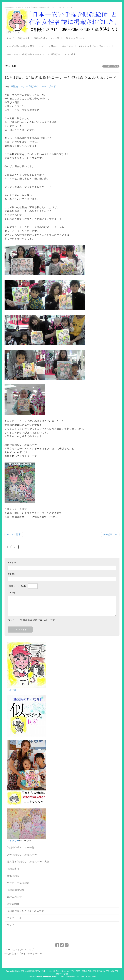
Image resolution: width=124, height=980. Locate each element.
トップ (10, 38)
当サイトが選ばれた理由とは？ (94, 46)
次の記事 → (110, 534)
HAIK (94, 977)
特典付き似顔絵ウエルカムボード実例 (28, 862)
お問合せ (53, 46)
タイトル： (13, 563)
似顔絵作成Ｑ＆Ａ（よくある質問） (27, 911)
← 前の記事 (14, 534)
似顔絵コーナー (19, 86)
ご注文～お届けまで (74, 38)
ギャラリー (68, 46)
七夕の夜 (12, 690)
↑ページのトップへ (15, 950)
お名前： (12, 574)
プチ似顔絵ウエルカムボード (23, 855)
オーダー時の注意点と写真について (25, 46)
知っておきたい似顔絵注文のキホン (25, 54)
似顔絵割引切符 (16, 890)
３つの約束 (70, 54)
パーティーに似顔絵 (18, 883)
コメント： (13, 593)
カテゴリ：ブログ (111, 66)
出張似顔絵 (54, 54)
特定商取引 (10, 954)
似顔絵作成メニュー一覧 (47, 38)
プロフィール (14, 918)
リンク (11, 925)
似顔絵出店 (24, 38)
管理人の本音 (14, 897)
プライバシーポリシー (30, 954)
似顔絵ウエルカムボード (42, 86)
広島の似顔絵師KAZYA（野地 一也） (37, 971)
